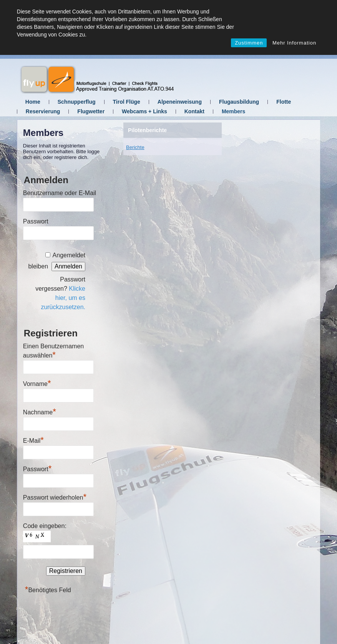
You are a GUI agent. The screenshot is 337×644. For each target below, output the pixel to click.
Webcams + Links (144, 111)
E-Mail (33, 441)
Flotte (284, 102)
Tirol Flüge (127, 102)
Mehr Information (294, 43)
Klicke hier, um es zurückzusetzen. (63, 298)
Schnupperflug (77, 102)
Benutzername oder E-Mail (60, 193)
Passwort (36, 221)
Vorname (37, 384)
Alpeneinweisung (180, 102)
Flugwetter (91, 111)
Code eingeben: (45, 526)
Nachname (40, 412)
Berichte (135, 147)
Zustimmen (249, 43)
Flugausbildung (239, 102)
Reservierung (43, 111)
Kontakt (194, 111)
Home (33, 102)
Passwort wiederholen (55, 497)
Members (233, 111)
